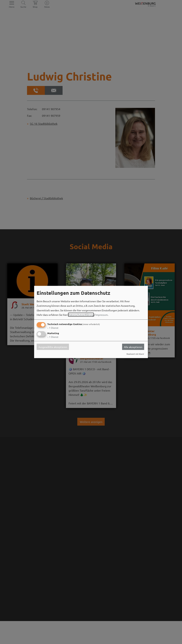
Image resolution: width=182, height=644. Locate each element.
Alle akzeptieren (133, 347)
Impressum (102, 315)
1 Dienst (53, 328)
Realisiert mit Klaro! (135, 354)
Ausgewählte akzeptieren (53, 347)
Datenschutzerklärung (81, 315)
